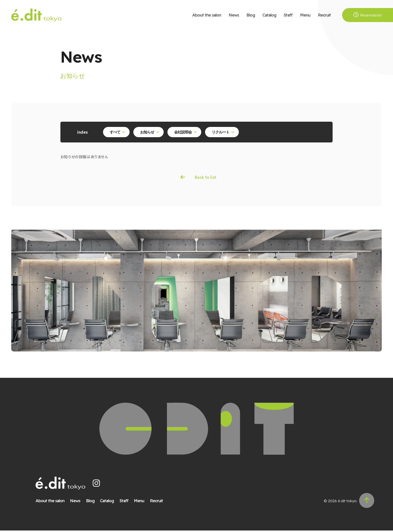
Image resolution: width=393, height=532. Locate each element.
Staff (288, 15)
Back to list (206, 178)
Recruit (324, 15)
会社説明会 (184, 132)
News (234, 15)
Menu (305, 15)
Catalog (269, 15)
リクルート (221, 132)
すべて (116, 132)
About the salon (207, 15)
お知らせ (148, 132)
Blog (251, 15)
